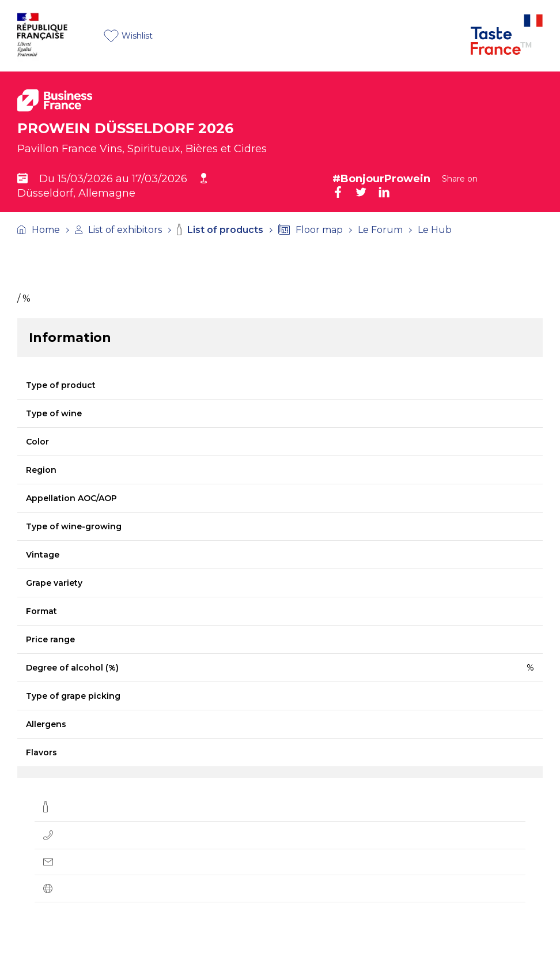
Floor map (311, 230)
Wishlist (128, 36)
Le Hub (435, 230)
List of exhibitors (118, 230)
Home (39, 230)
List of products (220, 229)
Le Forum (380, 230)
